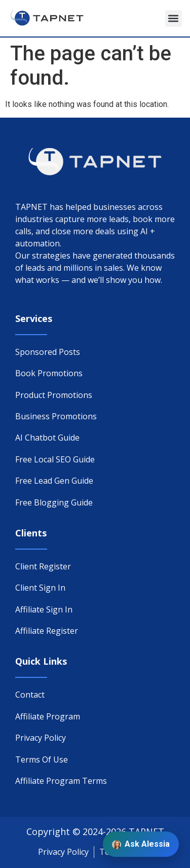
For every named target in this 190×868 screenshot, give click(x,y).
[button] (174, 19)
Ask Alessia (141, 844)
